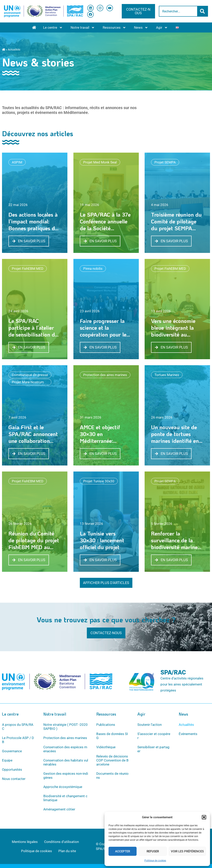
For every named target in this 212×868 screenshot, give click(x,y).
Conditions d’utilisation (61, 842)
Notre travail (83, 28)
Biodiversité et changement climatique (65, 798)
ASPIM (17, 162)
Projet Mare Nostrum (28, 382)
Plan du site (67, 851)
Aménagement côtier (59, 809)
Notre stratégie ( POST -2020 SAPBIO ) (65, 727)
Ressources (114, 28)
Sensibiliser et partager (153, 749)
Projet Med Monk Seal (100, 162)
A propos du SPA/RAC (18, 727)
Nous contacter (14, 779)
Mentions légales (25, 842)
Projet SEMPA (165, 162)
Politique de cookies (155, 861)
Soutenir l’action (150, 725)
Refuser (153, 851)
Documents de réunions (112, 776)
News (141, 28)
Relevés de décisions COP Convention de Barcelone (112, 760)
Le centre (53, 28)
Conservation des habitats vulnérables (66, 762)
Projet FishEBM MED (28, 269)
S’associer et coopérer (154, 736)
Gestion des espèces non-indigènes (66, 776)
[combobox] (178, 11)
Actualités (186, 725)
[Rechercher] (203, 11)
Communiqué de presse (30, 375)
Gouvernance (12, 751)
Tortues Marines (167, 375)
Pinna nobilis (93, 269)
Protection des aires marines (105, 375)
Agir (162, 28)
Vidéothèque (106, 747)
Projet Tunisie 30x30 (99, 481)
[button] (204, 817)
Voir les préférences (187, 851)
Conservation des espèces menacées (65, 749)
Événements (188, 734)
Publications (106, 725)
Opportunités (12, 770)
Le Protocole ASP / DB (18, 740)
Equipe (7, 760)
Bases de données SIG (112, 736)
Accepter (123, 851)
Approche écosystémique (63, 787)
